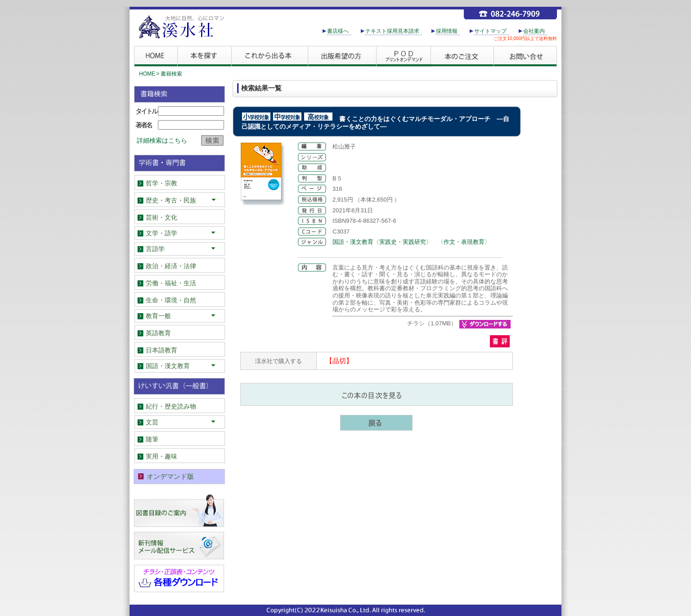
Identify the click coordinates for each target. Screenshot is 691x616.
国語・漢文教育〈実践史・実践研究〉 (382, 242)
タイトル (146, 111)
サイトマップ (490, 31)
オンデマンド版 (170, 476)
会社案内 (534, 31)
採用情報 (447, 31)
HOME (147, 74)
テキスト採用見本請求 (392, 31)
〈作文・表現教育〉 (464, 242)
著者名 (144, 125)
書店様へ (338, 31)
